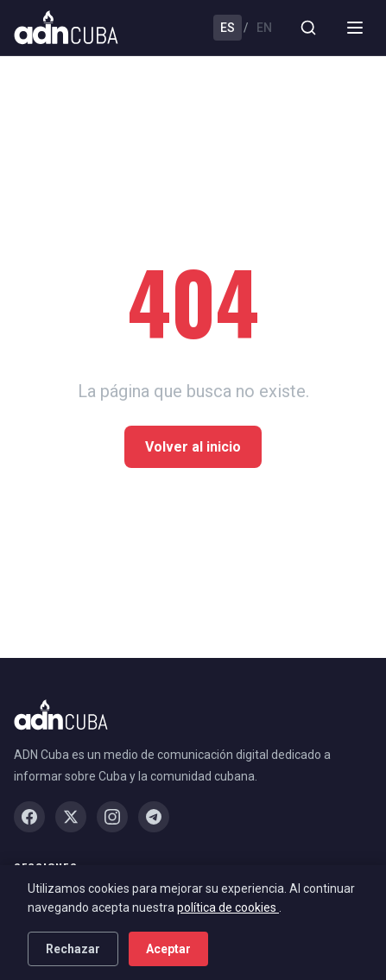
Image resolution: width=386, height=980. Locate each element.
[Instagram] (112, 817)
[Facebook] (29, 817)
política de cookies (228, 907)
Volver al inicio (193, 447)
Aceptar (168, 949)
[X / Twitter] (71, 817)
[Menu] (355, 28)
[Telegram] (154, 817)
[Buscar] (308, 28)
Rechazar (73, 949)
